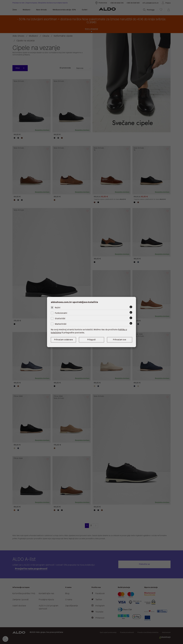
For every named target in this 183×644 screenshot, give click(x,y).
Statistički (60, 319)
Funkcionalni (61, 313)
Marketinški (61, 324)
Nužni (58, 308)
